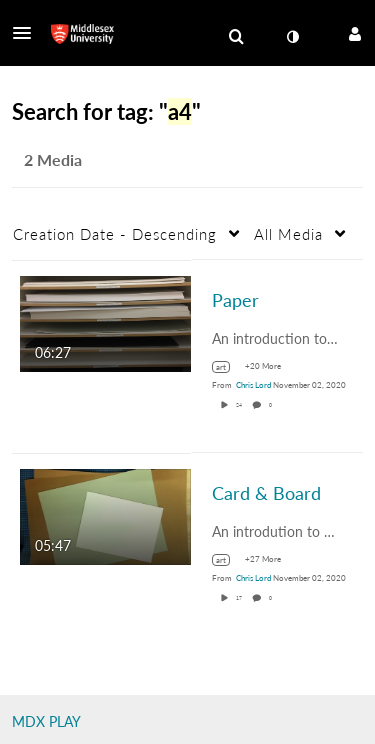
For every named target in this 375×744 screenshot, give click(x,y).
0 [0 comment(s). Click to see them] (271, 405)
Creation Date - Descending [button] (115, 234)
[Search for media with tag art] (228, 367)
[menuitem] (236, 37)
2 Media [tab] (53, 159)
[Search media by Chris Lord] (253, 385)
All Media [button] (288, 234)
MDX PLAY (46, 721)
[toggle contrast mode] (292, 37)
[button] (28, 33)
